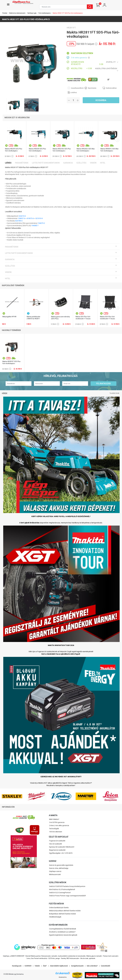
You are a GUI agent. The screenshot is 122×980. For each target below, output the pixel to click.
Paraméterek (22, 163)
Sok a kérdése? (92, 966)
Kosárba (101, 100)
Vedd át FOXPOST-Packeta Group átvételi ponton (67, 886)
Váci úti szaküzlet (56, 844)
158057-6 (21, 218)
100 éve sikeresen (56, 832)
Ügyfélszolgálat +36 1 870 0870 (61, 853)
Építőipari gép (32, 13)
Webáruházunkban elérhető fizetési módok (65, 911)
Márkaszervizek (55, 874)
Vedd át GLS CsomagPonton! (60, 892)
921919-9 (39, 218)
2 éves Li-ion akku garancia (59, 825)
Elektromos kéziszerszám (17, 13)
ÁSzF (45, 966)
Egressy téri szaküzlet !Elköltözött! (62, 847)
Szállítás (81, 163)
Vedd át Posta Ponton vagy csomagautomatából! (67, 896)
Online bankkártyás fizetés (59, 907)
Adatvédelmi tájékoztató (59, 966)
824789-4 (19, 221)
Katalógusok (17, 966)
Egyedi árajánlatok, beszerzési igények (63, 935)
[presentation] (117, 140)
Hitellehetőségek (55, 917)
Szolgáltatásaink (77, 966)
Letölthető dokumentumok (46, 163)
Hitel (103, 163)
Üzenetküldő (105, 966)
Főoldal (5, 13)
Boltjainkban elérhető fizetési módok (62, 914)
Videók (93, 163)
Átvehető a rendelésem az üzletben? (62, 932)
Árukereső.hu (63, 977)
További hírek (114, 393)
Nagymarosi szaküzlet (57, 850)
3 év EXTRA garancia (57, 822)
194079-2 (41, 223)
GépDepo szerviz (55, 871)
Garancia (68, 163)
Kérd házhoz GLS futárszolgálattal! (62, 889)
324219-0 (22, 216)
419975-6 (30, 218)
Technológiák (54, 829)
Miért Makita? (54, 819)
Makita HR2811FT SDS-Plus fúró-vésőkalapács (68, 13)
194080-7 (35, 225)
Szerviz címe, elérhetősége (59, 868)
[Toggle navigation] (8, 4)
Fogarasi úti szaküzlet (57, 841)
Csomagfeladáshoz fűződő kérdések (63, 929)
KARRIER (28, 966)
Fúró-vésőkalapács (45, 13)
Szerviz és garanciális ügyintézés (61, 865)
